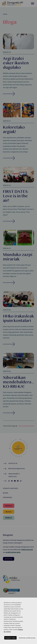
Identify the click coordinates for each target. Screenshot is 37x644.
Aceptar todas (10, 638)
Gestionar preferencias (27, 638)
